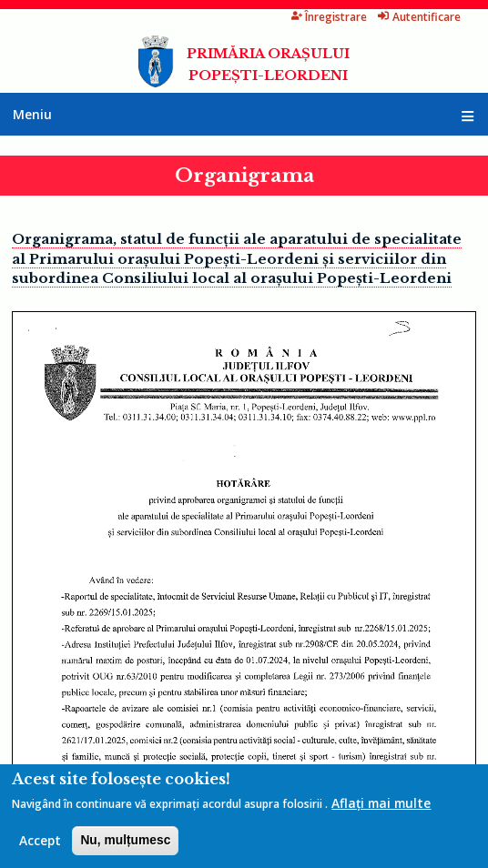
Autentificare (419, 17)
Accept (40, 840)
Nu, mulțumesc (125, 840)
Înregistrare (330, 17)
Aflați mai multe (381, 803)
